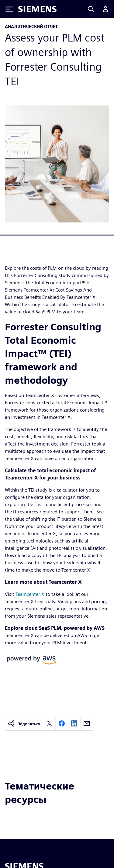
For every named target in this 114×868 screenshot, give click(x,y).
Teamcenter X (30, 594)
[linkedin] (74, 724)
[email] (87, 724)
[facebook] (62, 724)
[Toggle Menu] (9, 9)
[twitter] (49, 724)
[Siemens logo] (37, 9)
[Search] (91, 9)
